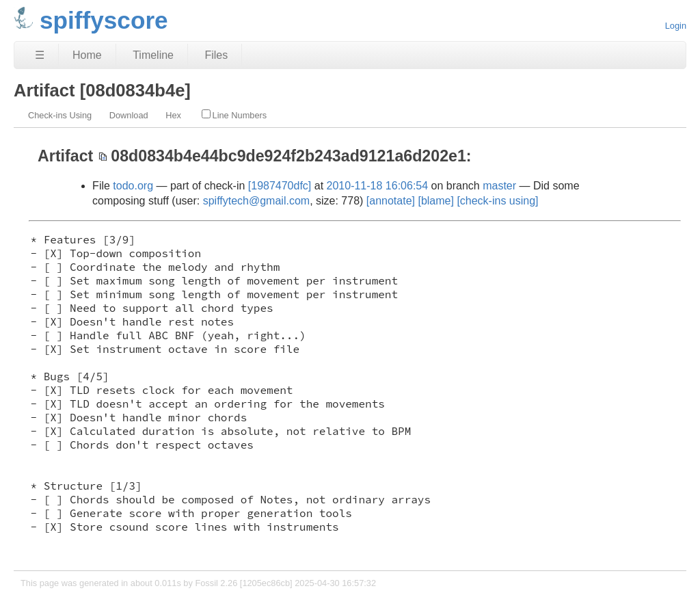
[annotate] (391, 201)
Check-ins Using (60, 115)
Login (676, 26)
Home (87, 55)
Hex (173, 115)
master (499, 186)
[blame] (435, 201)
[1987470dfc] (280, 186)
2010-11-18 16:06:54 (378, 186)
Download (129, 115)
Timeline (153, 55)
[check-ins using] (497, 201)
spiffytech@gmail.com (256, 201)
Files (216, 55)
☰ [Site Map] (40, 55)
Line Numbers (234, 115)
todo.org (133, 186)
